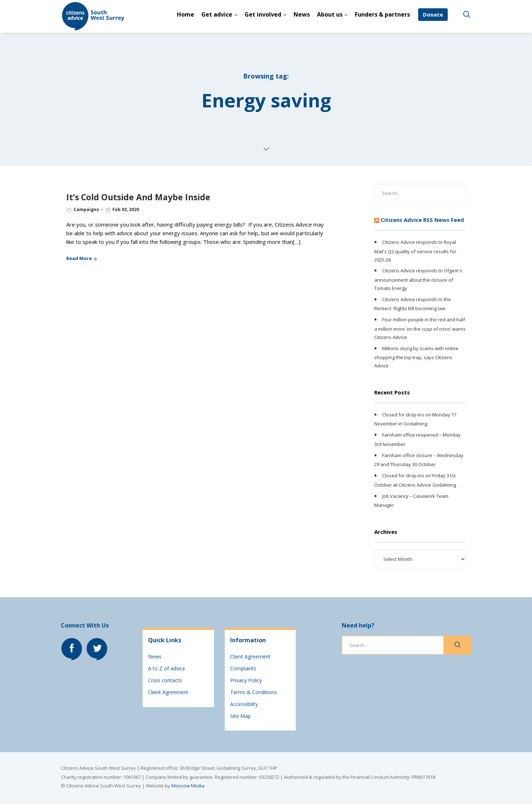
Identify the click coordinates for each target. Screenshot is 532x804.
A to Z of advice (167, 668)
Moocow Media (188, 786)
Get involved (263, 14)
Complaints (243, 668)
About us (330, 14)
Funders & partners (382, 14)
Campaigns (86, 209)
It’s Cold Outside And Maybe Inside (138, 197)
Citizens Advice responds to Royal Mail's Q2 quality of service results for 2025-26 (415, 251)
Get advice (217, 14)
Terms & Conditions (254, 692)
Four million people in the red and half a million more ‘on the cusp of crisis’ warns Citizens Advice (420, 328)
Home (185, 14)
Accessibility (244, 704)
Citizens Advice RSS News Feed (422, 220)
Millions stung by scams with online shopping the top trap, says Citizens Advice (416, 357)
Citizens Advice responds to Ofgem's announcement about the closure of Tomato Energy (418, 280)
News (302, 14)
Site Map (240, 716)
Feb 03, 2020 (126, 209)
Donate (433, 14)
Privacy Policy (246, 680)
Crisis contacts (165, 680)
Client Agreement (168, 692)
